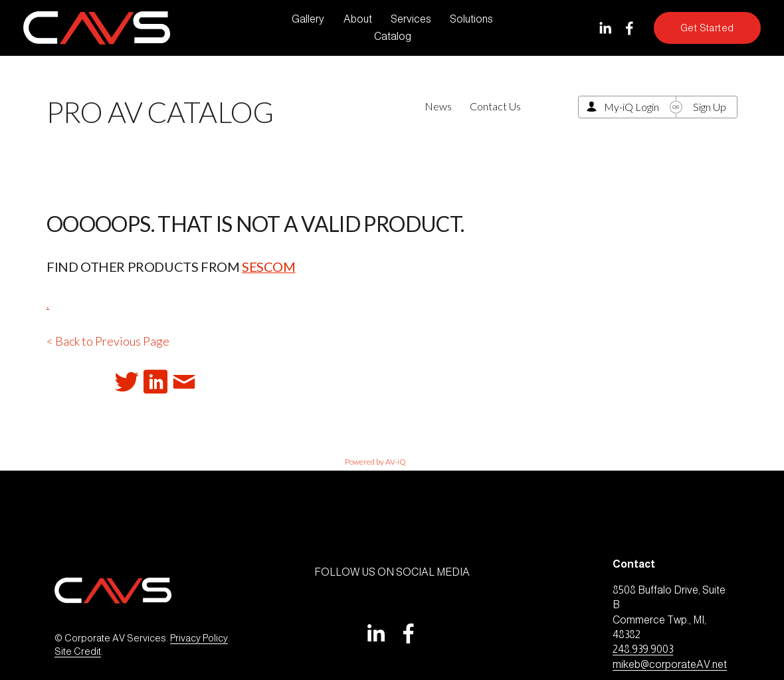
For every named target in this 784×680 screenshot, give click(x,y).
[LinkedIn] (605, 28)
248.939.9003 (643, 649)
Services (411, 19)
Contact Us (495, 106)
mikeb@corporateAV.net (670, 664)
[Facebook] (630, 28)
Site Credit (78, 651)
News (438, 106)
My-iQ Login (632, 107)
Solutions (471, 19)
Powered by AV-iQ (375, 462)
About (358, 19)
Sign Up (710, 107)
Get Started (707, 28)
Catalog (393, 36)
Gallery (308, 19)
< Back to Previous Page (108, 341)
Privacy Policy (199, 638)
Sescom (269, 267)
